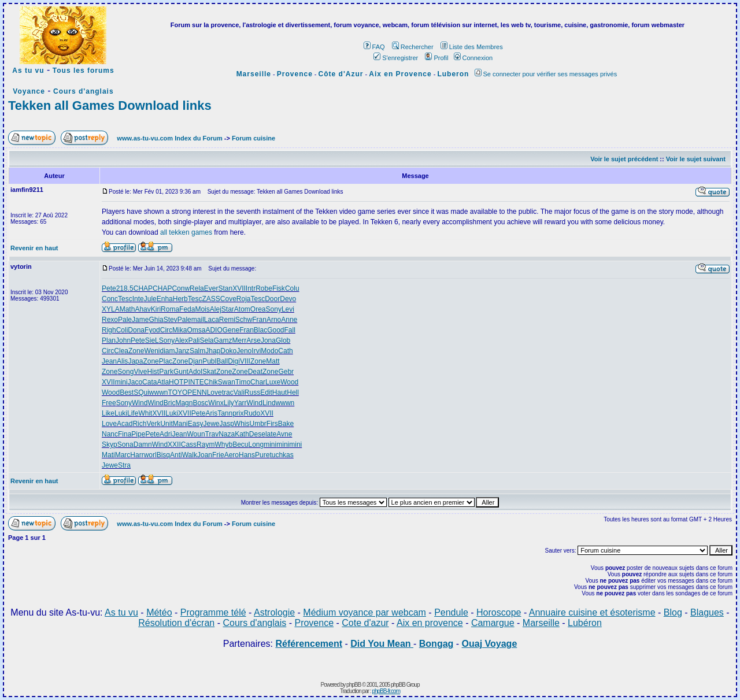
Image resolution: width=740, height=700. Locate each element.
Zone (136, 351)
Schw (244, 320)
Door (272, 299)
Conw (181, 288)
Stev (171, 320)
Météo (159, 612)
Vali (239, 392)
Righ (109, 330)
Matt (273, 361)
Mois (202, 309)
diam (168, 351)
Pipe (138, 434)
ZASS (211, 299)
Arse (254, 340)
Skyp (110, 445)
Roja (244, 299)
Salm (197, 351)
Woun (196, 434)
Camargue (493, 623)
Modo (269, 351)
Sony (274, 309)
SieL (152, 340)
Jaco (135, 382)
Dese (257, 434)
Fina (125, 434)
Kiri (156, 309)
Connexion (473, 58)
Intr (251, 288)
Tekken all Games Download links (110, 105)
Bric (170, 403)
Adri (166, 434)
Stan (225, 288)
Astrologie (274, 612)
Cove (228, 299)
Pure (262, 455)
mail (198, 320)
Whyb (223, 445)
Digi (234, 361)
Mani (180, 424)
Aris (211, 413)
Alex (181, 340)
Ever (211, 288)
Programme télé (213, 612)
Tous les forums (84, 71)
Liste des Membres (472, 47)
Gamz (223, 340)
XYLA (111, 309)
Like (108, 413)
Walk (190, 455)
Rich (139, 424)
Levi (288, 309)
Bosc (200, 403)
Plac (166, 361)
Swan (227, 382)
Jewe (211, 424)
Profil (436, 58)
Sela (207, 340)
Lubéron (585, 623)
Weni (152, 351)
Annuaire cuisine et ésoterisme (592, 612)
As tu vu (28, 71)
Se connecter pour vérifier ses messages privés (546, 74)
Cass (189, 445)
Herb (180, 299)
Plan (109, 340)
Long (256, 445)
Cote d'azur (365, 623)
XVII (239, 288)
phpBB (354, 685)
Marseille (254, 74)
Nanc (110, 434)
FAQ (374, 47)
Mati (108, 455)
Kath (242, 434)
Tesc (125, 299)
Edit (266, 392)
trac (228, 392)
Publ (209, 361)
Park (166, 372)
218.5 (125, 288)
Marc (123, 455)
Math (127, 309)
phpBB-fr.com (386, 691)
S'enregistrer (396, 58)
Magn (184, 403)
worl (150, 455)
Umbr (258, 424)
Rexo (110, 320)
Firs (272, 424)
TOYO (178, 392)
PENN (197, 392)
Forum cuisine (254, 138)
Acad (125, 424)
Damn (143, 445)
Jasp (226, 424)
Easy (196, 424)
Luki (121, 413)
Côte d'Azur (341, 74)
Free (109, 403)
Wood (289, 382)
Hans (247, 455)
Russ (252, 392)
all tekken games (186, 232)
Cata (149, 382)
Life (133, 413)
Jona (268, 340)
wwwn (159, 392)
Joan (205, 455)
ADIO (214, 330)
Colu (292, 288)
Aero (232, 455)
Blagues (707, 612)
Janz (182, 351)
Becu (240, 445)
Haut (280, 392)
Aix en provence (430, 623)
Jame (140, 320)
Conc (110, 299)
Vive (140, 372)
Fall (290, 330)
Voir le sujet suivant (696, 159)
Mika (180, 330)
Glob (283, 340)
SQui (141, 392)
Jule (150, 299)
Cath (285, 351)
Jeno (244, 351)
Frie (218, 455)
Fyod (152, 330)
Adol (195, 372)
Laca (212, 320)
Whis (242, 424)
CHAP (143, 288)
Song (125, 372)
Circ (166, 330)
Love (214, 392)
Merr (240, 340)
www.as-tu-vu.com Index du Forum (169, 138)
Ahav (143, 309)
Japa (135, 361)
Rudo (252, 413)
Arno (274, 320)
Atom (242, 309)
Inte (138, 299)
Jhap (213, 351)
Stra (124, 465)
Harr (137, 455)
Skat (209, 372)
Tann (225, 413)
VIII (245, 361)
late (271, 434)
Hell (293, 392)
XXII (174, 445)
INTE (196, 382)
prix (238, 413)
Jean (109, 361)
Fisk (279, 288)
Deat (255, 372)
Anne (289, 320)
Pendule (451, 612)
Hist (153, 372)
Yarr (240, 403)
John (123, 340)
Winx (216, 403)
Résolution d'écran (176, 623)
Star (228, 309)
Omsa (196, 330)
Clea (121, 351)
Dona (136, 330)
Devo (288, 299)
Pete (109, 288)
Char (258, 382)
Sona (125, 445)
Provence (295, 74)
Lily (229, 403)
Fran (259, 320)
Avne (284, 434)
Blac (260, 330)
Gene (231, 330)
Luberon (453, 74)
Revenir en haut (34, 248)
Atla (163, 382)
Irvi (256, 351)
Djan (195, 361)
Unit (166, 424)
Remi (227, 320)
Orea (258, 309)
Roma (170, 309)
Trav (212, 434)
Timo (243, 382)
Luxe (273, 382)
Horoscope (499, 612)
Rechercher (413, 47)
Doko (228, 351)
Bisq (163, 455)
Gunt (181, 372)
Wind (140, 403)
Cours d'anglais (84, 91)
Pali (194, 340)
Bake (286, 424)
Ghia (156, 320)
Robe (264, 288)
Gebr (286, 372)
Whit (145, 413)
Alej (216, 309)
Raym (206, 445)
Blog (673, 612)
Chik (211, 382)
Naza (227, 434)
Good (275, 330)
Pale (125, 320)
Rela (197, 288)
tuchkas (281, 455)
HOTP (178, 382)
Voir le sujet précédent (624, 159)
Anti (176, 455)
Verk (153, 424)
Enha (165, 299)
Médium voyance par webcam (365, 612)
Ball (222, 361)
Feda (187, 309)
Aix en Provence (400, 74)
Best (127, 392)
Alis (122, 361)
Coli (122, 330)
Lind (269, 403)
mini (121, 382)
